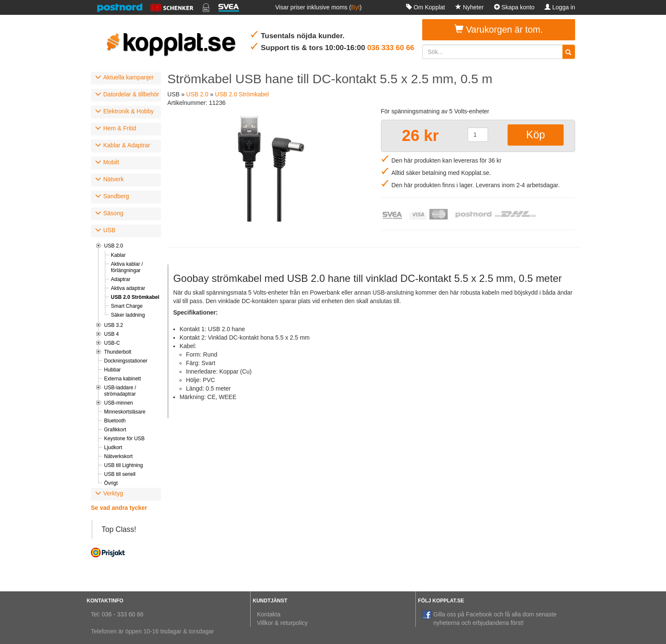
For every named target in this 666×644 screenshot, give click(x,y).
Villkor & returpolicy (282, 623)
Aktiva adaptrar (128, 288)
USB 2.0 (114, 246)
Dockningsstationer (126, 361)
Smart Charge (127, 306)
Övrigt (111, 483)
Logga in (560, 7)
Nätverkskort (118, 456)
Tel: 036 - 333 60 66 (117, 614)
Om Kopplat (426, 7)
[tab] (126, 78)
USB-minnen (119, 403)
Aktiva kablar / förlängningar (127, 267)
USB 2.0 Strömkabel (135, 297)
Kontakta (269, 614)
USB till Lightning (123, 465)
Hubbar (112, 370)
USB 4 (111, 334)
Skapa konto (514, 7)
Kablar (118, 255)
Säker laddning (128, 315)
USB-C (112, 343)
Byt (356, 7)
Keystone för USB (124, 439)
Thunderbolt (118, 352)
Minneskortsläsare (125, 412)
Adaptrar (121, 279)
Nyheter (470, 7)
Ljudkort (113, 447)
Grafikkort (115, 430)
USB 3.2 (114, 325)
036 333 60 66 (391, 48)
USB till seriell (120, 474)
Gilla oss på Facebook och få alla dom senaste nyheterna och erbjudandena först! (489, 618)
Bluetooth (115, 421)
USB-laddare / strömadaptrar (120, 391)
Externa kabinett (123, 379)
